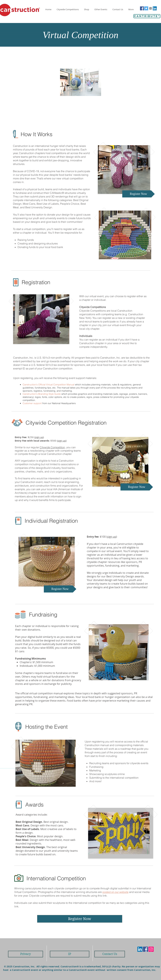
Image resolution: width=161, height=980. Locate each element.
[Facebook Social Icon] (142, 8)
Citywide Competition (52, 447)
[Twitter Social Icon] (146, 8)
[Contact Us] (110, 954)
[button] (101, 9)
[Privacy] (26, 954)
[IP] (70, 954)
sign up (39, 437)
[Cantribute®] (147, 16)
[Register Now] (139, 194)
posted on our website (115, 892)
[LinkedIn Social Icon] (155, 8)
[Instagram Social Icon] (150, 8)
